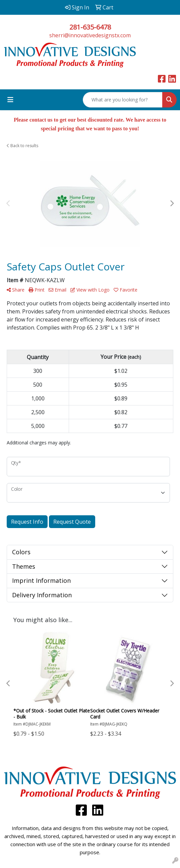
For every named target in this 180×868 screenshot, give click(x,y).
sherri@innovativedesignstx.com (90, 35)
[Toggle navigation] (10, 100)
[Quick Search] (123, 100)
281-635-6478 (90, 27)
